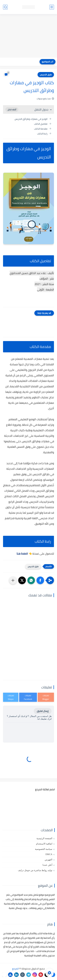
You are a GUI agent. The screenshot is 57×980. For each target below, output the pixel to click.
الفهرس (48, 860)
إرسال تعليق (43, 711)
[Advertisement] (28, 36)
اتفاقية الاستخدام (44, 844)
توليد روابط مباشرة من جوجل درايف (35, 870)
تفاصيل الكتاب (41, 124)
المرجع (16, 969)
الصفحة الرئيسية (44, 838)
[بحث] (5, 7)
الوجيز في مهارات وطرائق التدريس (31, 119)
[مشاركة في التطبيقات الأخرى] (13, 580)
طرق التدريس (46, 75)
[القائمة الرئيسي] (52, 7)
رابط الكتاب (42, 134)
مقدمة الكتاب (41, 129)
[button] (40, 580)
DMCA (49, 854)
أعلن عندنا (47, 865)
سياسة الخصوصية (44, 849)
